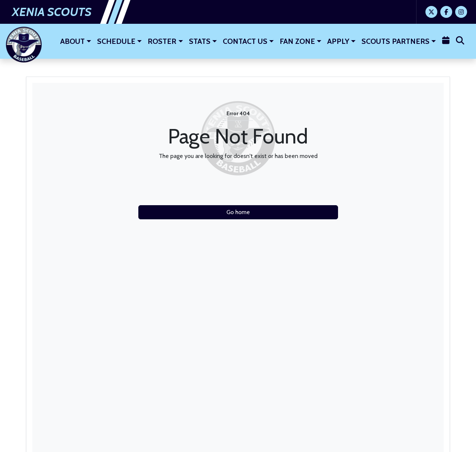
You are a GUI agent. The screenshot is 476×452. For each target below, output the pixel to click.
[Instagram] (461, 12)
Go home (238, 212)
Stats (200, 41)
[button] (76, 41)
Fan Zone (297, 41)
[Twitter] (431, 12)
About (73, 41)
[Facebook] (446, 12)
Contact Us (245, 41)
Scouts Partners (395, 41)
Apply (338, 41)
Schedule (116, 41)
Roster (162, 41)
